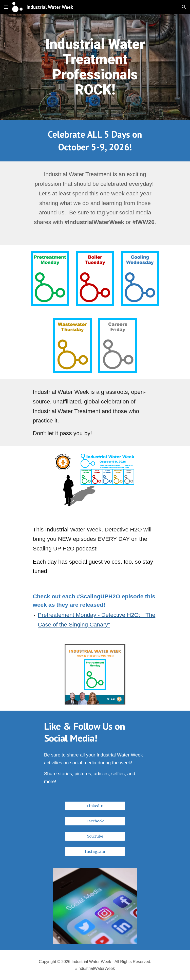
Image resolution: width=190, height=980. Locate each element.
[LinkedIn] (95, 806)
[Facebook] (95, 821)
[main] (95, 67)
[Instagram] (95, 851)
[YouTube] (95, 836)
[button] (6, 7)
